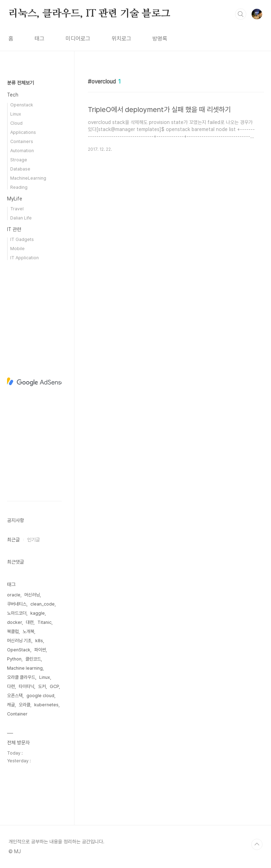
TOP (257, 844)
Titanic (44, 622)
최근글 (13, 540)
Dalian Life (21, 218)
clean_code (43, 604)
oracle (14, 595)
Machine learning (25, 668)
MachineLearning (28, 178)
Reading (19, 187)
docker (14, 622)
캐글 (11, 705)
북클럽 (13, 631)
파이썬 (40, 650)
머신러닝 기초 (19, 641)
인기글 (34, 540)
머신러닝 (32, 595)
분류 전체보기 (20, 83)
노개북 (28, 631)
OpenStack (19, 650)
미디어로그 (78, 39)
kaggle (38, 613)
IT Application (25, 258)
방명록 (160, 39)
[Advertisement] (34, 382)
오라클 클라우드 (21, 677)
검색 (241, 14)
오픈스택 (15, 696)
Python (14, 659)
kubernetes (46, 705)
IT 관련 (14, 229)
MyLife (15, 199)
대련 (30, 622)
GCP (54, 686)
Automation (22, 151)
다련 (11, 686)
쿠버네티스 (17, 604)
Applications (23, 132)
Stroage (19, 160)
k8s (39, 641)
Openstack (22, 105)
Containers (22, 141)
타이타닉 (26, 686)
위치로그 (121, 39)
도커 (42, 686)
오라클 (25, 705)
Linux (16, 114)
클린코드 (33, 659)
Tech (13, 95)
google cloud (40, 696)
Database (20, 169)
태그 (40, 39)
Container (17, 714)
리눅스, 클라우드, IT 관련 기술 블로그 (89, 14)
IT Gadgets (22, 239)
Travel (17, 209)
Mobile (17, 249)
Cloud (16, 123)
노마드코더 (17, 613)
